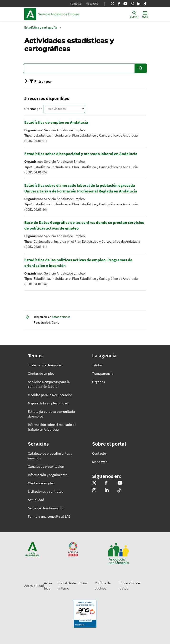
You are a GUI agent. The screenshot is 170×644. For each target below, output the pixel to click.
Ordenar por (33, 109)
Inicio (70, 14)
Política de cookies (103, 586)
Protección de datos (130, 586)
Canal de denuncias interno (73, 586)
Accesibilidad (34, 586)
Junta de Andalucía (30, 14)
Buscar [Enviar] (141, 68)
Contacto (76, 3)
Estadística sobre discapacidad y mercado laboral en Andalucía (81, 154)
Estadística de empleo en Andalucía (56, 122)
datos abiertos (61, 317)
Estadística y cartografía (41, 27)
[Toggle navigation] (145, 14)
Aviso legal (48, 586)
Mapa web (92, 3)
